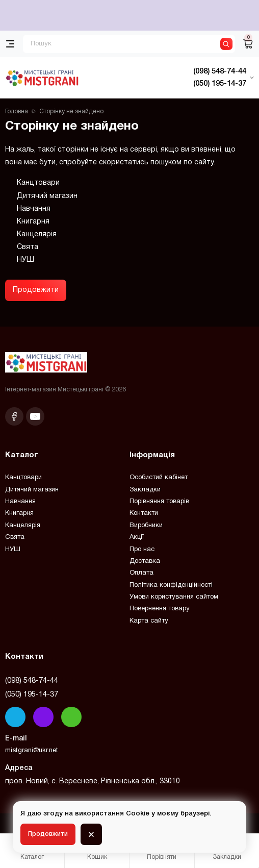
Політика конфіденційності (171, 585)
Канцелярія (37, 234)
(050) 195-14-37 (32, 695)
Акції (137, 537)
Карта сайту (149, 621)
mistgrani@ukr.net (32, 751)
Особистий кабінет (159, 478)
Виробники (146, 526)
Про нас (142, 550)
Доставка (145, 561)
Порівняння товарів (159, 502)
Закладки (145, 490)
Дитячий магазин (47, 196)
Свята (28, 247)
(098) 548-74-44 (32, 681)
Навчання (34, 209)
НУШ (25, 260)
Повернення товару (160, 609)
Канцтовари (38, 183)
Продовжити (36, 290)
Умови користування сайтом (174, 597)
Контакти (144, 513)
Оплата (141, 573)
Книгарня (33, 222)
